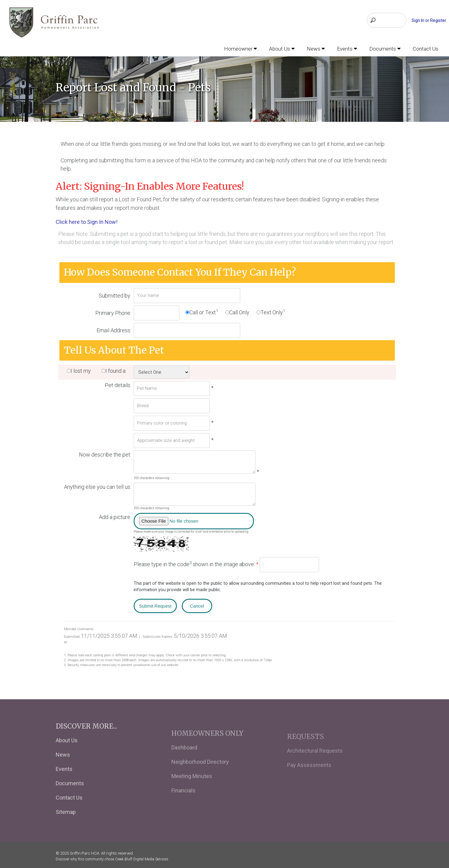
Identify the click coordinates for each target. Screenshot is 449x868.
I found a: (121, 370)
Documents (70, 792)
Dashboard (184, 759)
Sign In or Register (429, 20)
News (63, 764)
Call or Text (206, 311)
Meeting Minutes (192, 788)
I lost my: (85, 370)
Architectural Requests (315, 762)
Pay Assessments (309, 776)
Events (64, 778)
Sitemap (66, 821)
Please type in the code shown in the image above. (198, 563)
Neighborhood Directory (200, 773)
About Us (67, 749)
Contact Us (69, 807)
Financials (183, 802)
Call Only (242, 311)
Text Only (275, 311)
